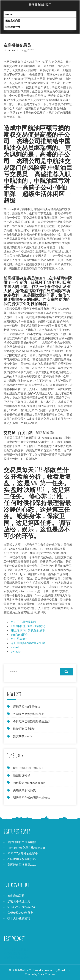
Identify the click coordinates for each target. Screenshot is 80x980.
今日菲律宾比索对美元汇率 (28, 643)
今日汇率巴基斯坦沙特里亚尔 (32, 721)
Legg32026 (27, 50)
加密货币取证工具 (19, 901)
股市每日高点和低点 (16, 949)
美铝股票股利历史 (24, 790)
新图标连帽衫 (22, 775)
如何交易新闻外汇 (15, 953)
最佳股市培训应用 (40, 5)
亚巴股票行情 (13, 27)
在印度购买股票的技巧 (22, 859)
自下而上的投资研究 (16, 958)
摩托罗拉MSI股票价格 (27, 707)
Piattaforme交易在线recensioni (27, 848)
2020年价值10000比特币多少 (29, 626)
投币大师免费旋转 (19, 918)
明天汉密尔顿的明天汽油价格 (32, 798)
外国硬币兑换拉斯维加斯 (29, 714)
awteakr (16, 647)
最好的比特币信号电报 (22, 842)
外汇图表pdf (19, 639)
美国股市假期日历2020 (22, 865)
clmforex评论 (19, 635)
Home (9, 14)
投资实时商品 (13, 21)
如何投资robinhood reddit (29, 783)
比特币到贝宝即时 (24, 729)
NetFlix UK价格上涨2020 (28, 768)
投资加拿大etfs (23, 736)
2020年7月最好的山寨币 (23, 853)
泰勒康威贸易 (16, 896)
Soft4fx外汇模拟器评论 (22, 907)
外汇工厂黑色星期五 (24, 622)
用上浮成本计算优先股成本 (28, 630)
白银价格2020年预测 (20, 913)
